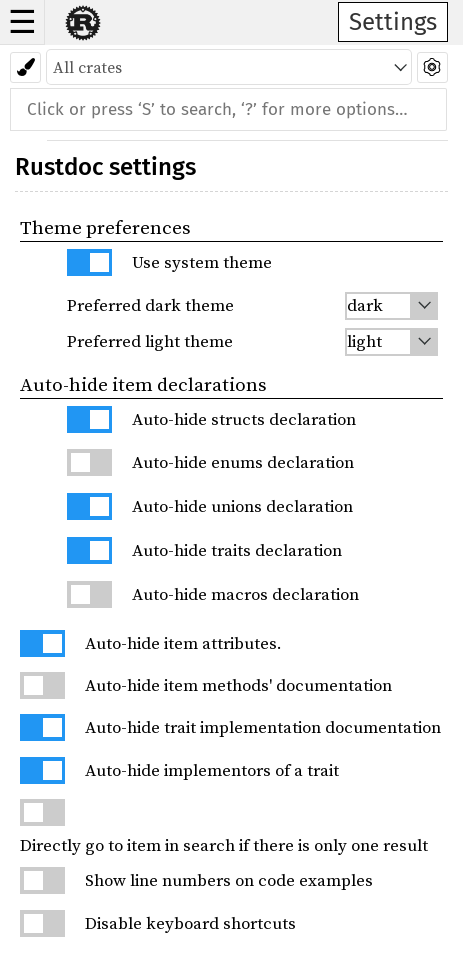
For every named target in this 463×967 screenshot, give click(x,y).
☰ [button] (22, 22)
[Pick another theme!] (25, 67)
